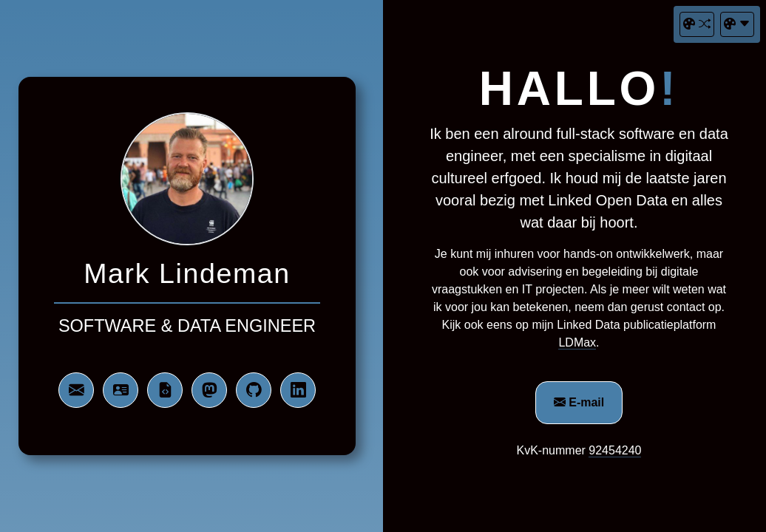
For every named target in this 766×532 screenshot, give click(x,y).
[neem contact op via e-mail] (76, 390)
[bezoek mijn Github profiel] (254, 390)
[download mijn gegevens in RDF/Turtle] (165, 390)
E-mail (579, 402)
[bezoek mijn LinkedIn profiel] (298, 390)
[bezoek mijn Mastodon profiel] (209, 390)
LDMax (577, 342)
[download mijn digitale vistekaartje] (121, 390)
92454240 (615, 450)
